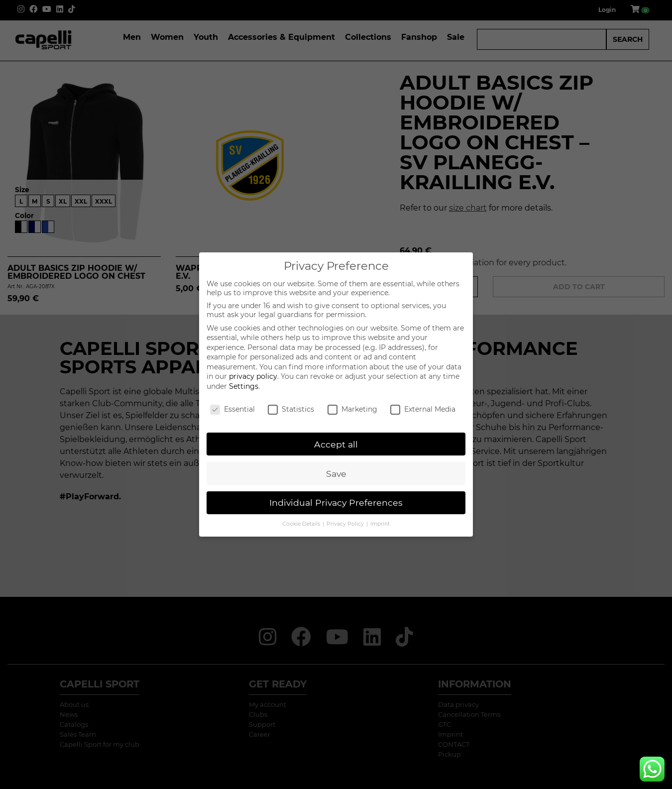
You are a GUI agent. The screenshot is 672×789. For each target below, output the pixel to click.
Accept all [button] (336, 444)
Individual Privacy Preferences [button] (336, 503)
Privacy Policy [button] (346, 524)
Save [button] (336, 474)
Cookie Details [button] (302, 524)
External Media (423, 409)
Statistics (291, 409)
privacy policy (253, 376)
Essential (232, 409)
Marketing (352, 409)
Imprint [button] (380, 524)
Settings (244, 386)
